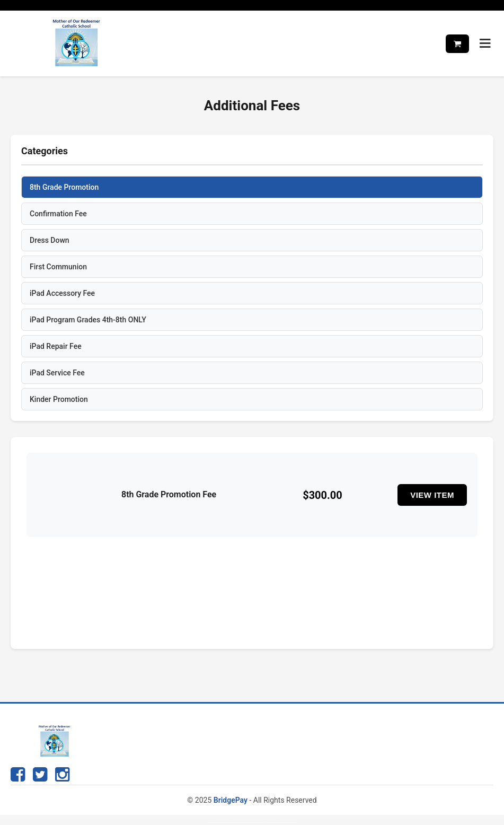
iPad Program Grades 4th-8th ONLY (88, 320)
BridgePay (231, 800)
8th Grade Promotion (64, 187)
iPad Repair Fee (56, 346)
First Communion (58, 267)
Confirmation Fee (58, 214)
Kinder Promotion (59, 399)
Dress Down (50, 240)
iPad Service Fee (57, 373)
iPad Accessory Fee (62, 293)
